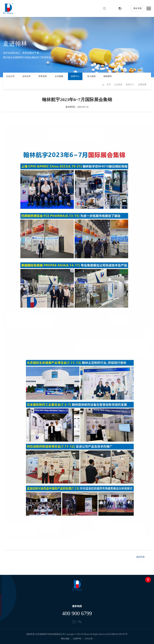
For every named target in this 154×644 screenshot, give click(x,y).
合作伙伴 (26, 76)
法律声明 (77, 639)
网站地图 (65, 639)
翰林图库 (108, 76)
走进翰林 (118, 85)
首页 (109, 85)
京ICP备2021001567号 (117, 634)
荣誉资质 (43, 76)
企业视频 (59, 76)
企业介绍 (10, 76)
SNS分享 (89, 639)
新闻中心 (75, 76)
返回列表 (140, 557)
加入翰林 (91, 76)
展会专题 (137, 8)
